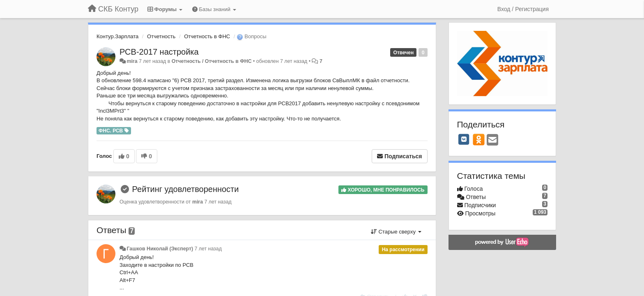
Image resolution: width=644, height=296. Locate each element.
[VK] (464, 139)
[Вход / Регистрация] (523, 9)
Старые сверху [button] (396, 232)
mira (132, 61)
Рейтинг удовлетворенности (186, 189)
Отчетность (161, 36)
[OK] (479, 139)
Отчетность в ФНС (207, 36)
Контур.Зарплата (117, 36)
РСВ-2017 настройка (159, 52)
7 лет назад (208, 249)
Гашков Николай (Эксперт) (160, 249)
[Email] (492, 140)
